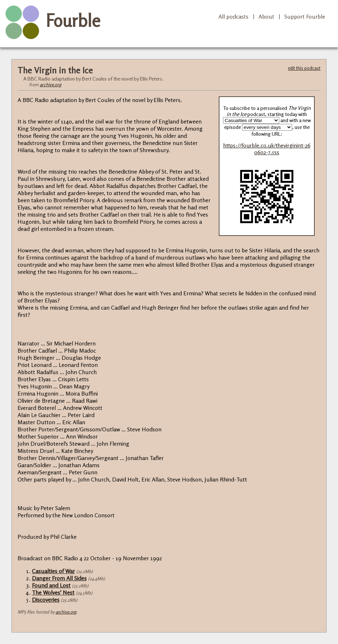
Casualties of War (53, 571)
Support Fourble (305, 16)
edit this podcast (304, 68)
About (266, 16)
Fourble (73, 20)
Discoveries (46, 600)
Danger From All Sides (59, 578)
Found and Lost (51, 585)
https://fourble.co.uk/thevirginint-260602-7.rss (267, 149)
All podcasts (233, 16)
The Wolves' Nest (53, 592)
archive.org (50, 84)
